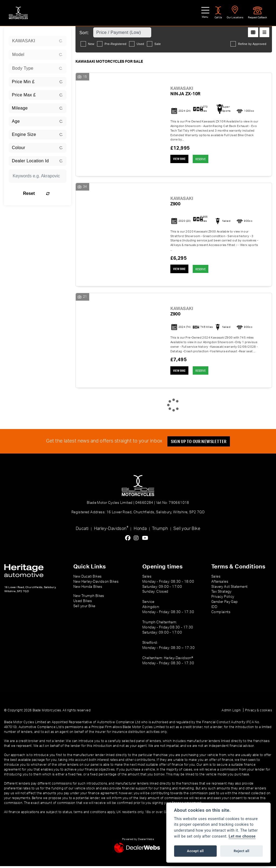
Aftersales (220, 584)
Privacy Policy (223, 599)
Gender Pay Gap (225, 604)
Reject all (241, 851)
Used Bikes (83, 603)
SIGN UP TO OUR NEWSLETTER (200, 443)
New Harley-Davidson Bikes (96, 584)
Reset (46, 193)
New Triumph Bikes (89, 598)
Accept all (195, 851)
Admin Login (231, 712)
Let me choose (242, 836)
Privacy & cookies (258, 712)
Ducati (82, 530)
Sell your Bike (187, 530)
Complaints (221, 614)
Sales (216, 578)
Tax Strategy (221, 594)
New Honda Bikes (88, 589)
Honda (140, 530)
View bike (180, 159)
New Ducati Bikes (87, 578)
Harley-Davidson (111, 530)
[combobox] (38, 41)
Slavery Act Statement (229, 589)
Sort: (84, 33)
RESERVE (204, 159)
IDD (214, 609)
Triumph (160, 530)
